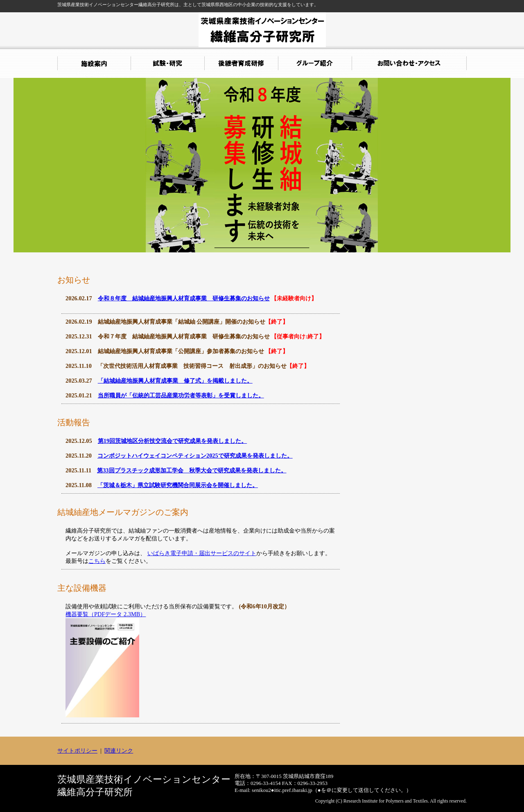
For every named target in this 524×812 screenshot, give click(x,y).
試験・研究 (168, 64)
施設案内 (94, 64)
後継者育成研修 (242, 64)
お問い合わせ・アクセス (409, 64)
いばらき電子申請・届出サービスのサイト (202, 553)
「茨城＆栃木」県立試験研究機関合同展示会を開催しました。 (178, 485)
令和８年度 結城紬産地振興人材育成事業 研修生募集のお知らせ (184, 298)
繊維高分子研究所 (262, 30)
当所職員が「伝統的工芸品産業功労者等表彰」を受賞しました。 (181, 395)
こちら (97, 561)
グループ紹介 (315, 64)
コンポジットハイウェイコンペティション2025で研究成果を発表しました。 (195, 456)
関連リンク (119, 751)
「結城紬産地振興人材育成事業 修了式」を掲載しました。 (175, 381)
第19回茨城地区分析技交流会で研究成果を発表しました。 (172, 441)
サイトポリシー (77, 751)
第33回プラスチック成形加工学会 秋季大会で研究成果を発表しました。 (192, 470)
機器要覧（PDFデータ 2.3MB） (106, 614)
